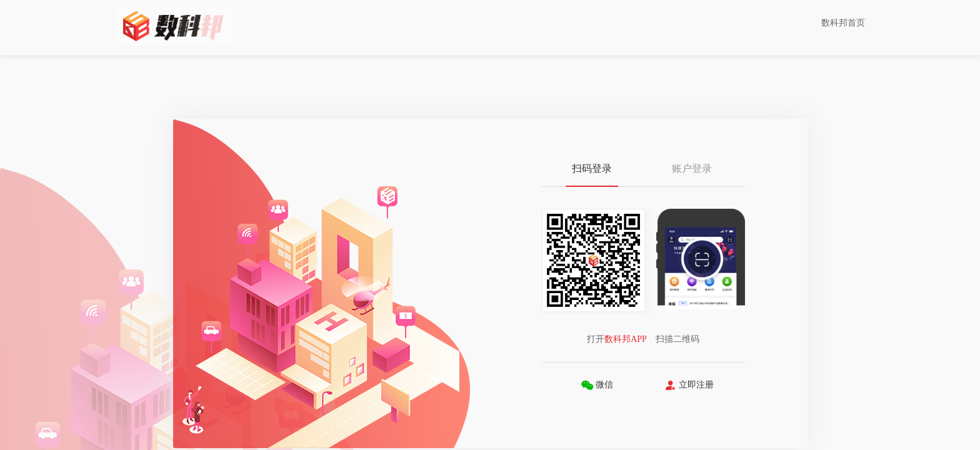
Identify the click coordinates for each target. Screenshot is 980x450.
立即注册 (689, 385)
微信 (597, 385)
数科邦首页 (843, 23)
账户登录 (692, 168)
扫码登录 (592, 168)
